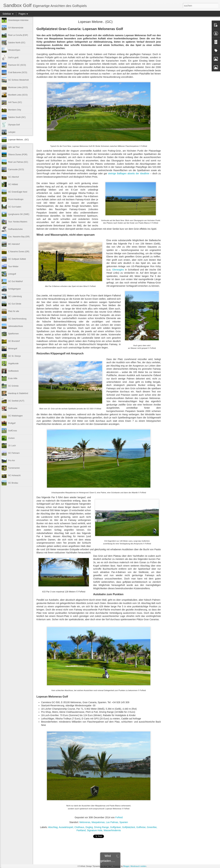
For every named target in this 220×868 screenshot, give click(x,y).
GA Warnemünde (16, 28)
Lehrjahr (12, 132)
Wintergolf (13, 349)
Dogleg (89, 827)
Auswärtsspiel (66, 827)
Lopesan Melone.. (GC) (18, 140)
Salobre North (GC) (17, 43)
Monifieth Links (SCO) (18, 95)
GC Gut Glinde (15, 304)
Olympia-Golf (14, 125)
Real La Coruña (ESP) (18, 35)
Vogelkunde (13, 364)
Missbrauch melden (138, 866)
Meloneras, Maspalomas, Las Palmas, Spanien (104, 822)
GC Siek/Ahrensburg (17, 319)
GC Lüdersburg (15, 296)
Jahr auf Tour (14, 147)
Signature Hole (95, 830)
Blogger (126, 866)
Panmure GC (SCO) (17, 65)
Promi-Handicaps (16, 199)
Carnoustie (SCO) (16, 169)
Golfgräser (115, 827)
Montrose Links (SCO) (18, 87)
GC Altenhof (14, 177)
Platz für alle (14, 311)
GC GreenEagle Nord (18, 192)
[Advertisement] (179, 74)
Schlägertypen (15, 289)
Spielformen (13, 334)
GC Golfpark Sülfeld (17, 259)
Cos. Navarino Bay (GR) (19, 237)
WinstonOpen (14, 50)
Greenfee (152, 827)
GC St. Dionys (14, 356)
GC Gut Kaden (15, 207)
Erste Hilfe (13, 378)
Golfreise (141, 827)
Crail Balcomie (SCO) (18, 72)
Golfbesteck (13, 371)
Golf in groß (13, 58)
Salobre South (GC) (17, 117)
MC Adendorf (14, 244)
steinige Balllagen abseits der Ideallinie (129, 173)
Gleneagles (118, 270)
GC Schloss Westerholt (18, 80)
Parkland (81, 830)
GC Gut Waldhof (15, 281)
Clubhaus (79, 827)
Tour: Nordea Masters (18, 222)
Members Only (15, 110)
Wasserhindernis (112, 830)
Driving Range (102, 827)
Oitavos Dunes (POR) (18, 155)
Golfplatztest (129, 827)
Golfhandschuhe (15, 229)
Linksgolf (12, 274)
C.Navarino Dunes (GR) (19, 252)
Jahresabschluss (16, 326)
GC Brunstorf (14, 341)
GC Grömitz (13, 386)
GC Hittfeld (13, 184)
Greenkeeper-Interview (18, 20)
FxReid (119, 817)
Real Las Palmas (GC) (18, 162)
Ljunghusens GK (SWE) (19, 214)
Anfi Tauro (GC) (15, 102)
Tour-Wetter (13, 267)
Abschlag (53, 827)
